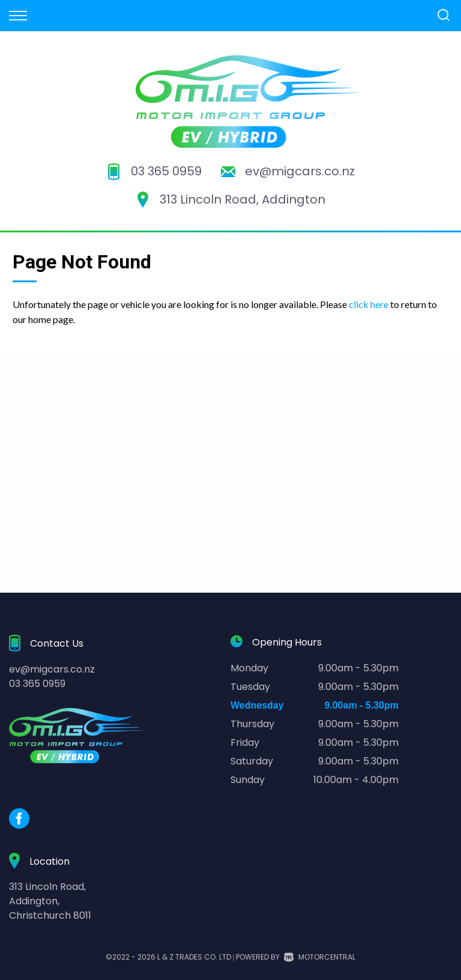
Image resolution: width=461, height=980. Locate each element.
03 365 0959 (166, 171)
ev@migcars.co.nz (300, 171)
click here (369, 304)
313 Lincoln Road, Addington (243, 199)
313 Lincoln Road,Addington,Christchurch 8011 (50, 901)
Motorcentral (320, 957)
